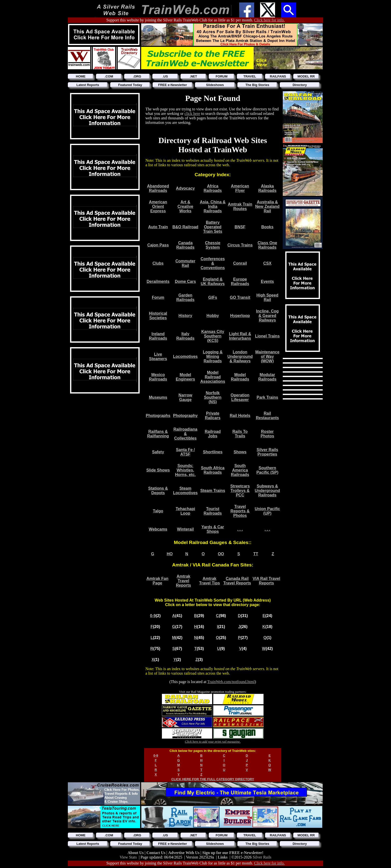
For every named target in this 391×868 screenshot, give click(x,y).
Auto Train (158, 227)
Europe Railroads (240, 281)
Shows (240, 452)
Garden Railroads (185, 297)
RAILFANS (278, 76)
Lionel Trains (267, 336)
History (185, 316)
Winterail (185, 529)
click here (192, 114)
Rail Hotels (240, 416)
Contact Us (156, 853)
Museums (158, 397)
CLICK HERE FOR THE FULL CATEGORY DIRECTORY (213, 779)
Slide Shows (158, 470)
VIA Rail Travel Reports (266, 581)
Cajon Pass (158, 245)
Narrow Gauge (185, 397)
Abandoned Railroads (158, 188)
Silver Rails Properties (267, 452)
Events (267, 281)
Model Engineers (185, 377)
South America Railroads (240, 470)
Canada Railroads (185, 245)
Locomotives (185, 356)
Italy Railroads (185, 336)
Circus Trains (240, 245)
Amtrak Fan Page (157, 581)
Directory (300, 85)
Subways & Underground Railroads (267, 491)
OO (221, 554)
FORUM (222, 76)
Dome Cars (185, 281)
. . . (240, 529)
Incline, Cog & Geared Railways (267, 316)
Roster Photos (267, 434)
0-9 (153, 616)
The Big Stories (257, 85)
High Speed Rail (267, 297)
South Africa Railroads (213, 470)
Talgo (158, 511)
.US (165, 76)
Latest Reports (88, 85)
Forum (158, 297)
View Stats (128, 857)
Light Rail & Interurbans (240, 336)
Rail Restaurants (267, 416)
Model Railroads (240, 377)
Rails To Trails (240, 434)
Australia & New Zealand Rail (267, 206)
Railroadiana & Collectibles (185, 434)
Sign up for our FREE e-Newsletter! (233, 853)
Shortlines (213, 452)
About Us (136, 853)
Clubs (158, 263)
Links (223, 857)
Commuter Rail (185, 263)
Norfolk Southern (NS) (213, 397)
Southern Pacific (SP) (267, 470)
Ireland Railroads (158, 336)
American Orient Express (158, 206)
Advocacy (186, 188)
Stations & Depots (158, 491)
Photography (185, 416)
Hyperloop (240, 316)
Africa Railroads (213, 188)
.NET (194, 76)
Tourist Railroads (213, 511)
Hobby (213, 316)
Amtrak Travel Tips (210, 581)
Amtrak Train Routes (240, 206)
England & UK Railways (213, 281)
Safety (158, 452)
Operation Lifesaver (240, 397)
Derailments (158, 281)
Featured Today (130, 85)
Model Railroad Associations (213, 377)
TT (256, 554)
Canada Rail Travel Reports (237, 581)
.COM (109, 76)
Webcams (158, 529)
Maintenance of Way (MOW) (267, 356)
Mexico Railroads (158, 377)
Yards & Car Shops (213, 529)
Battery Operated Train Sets (213, 227)
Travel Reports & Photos (240, 511)
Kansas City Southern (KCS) (213, 336)
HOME (81, 76)
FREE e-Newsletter (173, 85)
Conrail (240, 263)
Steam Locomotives (185, 491)
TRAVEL (250, 76)
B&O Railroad (185, 227)
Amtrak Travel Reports (183, 581)
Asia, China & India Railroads (213, 206)
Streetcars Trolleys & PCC (240, 491)
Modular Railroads (267, 377)
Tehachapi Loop (185, 511)
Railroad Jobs (213, 434)
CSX (267, 263)
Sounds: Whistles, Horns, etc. (185, 470)
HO (170, 554)
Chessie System (213, 245)
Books (267, 227)
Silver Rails (262, 857)
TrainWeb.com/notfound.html (231, 682)
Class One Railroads (267, 245)
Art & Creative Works (185, 206)
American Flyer (240, 188)
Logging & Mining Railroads (213, 356)
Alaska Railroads (267, 188)
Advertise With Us (184, 853)
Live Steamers (158, 356)
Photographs (158, 416)
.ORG (137, 76)
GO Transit (240, 297)
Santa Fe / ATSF (186, 452)
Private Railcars (213, 416)
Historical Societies (158, 316)
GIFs (213, 297)
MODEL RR (306, 76)
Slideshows (215, 85)
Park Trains (267, 397)
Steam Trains (213, 491)
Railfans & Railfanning (158, 434)
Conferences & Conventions (213, 263)
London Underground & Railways (240, 356)
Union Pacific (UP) (267, 511)
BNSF (240, 227)
